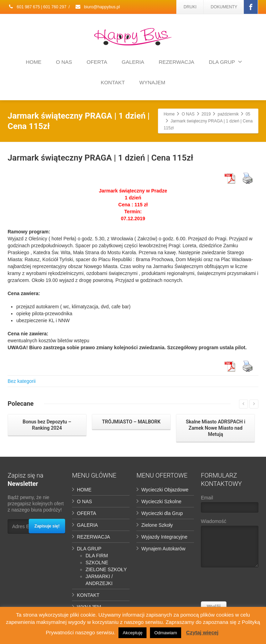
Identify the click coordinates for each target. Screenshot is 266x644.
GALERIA (133, 62)
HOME (34, 62)
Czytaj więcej (202, 632)
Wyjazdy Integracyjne (164, 537)
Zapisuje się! (47, 526)
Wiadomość (230, 545)
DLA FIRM (97, 556)
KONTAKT (113, 82)
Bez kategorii (22, 381)
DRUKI (190, 7)
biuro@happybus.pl (97, 7)
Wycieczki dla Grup (162, 513)
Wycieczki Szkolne (161, 501)
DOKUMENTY (224, 7)
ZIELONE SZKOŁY (106, 569)
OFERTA (97, 62)
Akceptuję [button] (132, 633)
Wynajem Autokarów (163, 549)
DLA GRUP (225, 62)
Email (230, 505)
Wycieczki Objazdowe (165, 490)
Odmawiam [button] (166, 633)
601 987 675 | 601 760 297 (37, 7)
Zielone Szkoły (157, 525)
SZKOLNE (97, 563)
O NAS (64, 62)
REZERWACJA (176, 62)
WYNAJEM (152, 82)
